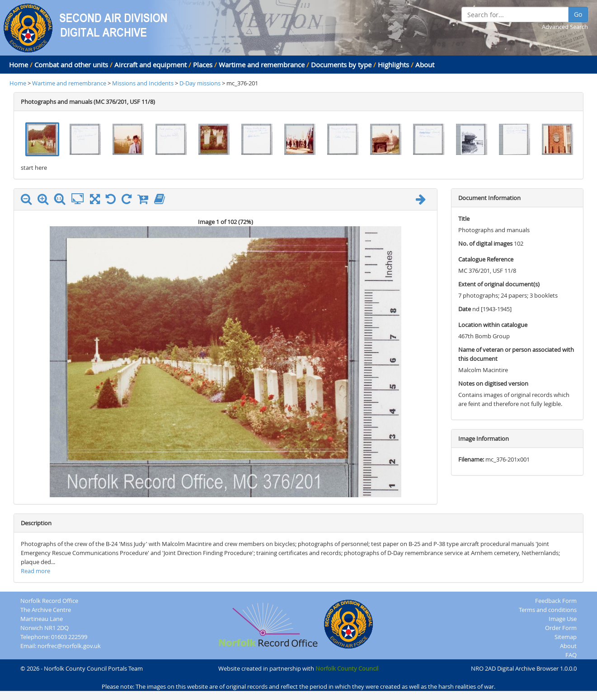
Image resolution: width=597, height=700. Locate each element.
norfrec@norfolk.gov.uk (69, 646)
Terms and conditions (548, 610)
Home (19, 65)
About (425, 65)
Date (465, 309)
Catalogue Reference (486, 259)
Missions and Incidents (143, 83)
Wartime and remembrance (262, 65)
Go (578, 14)
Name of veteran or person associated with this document (516, 354)
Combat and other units (71, 65)
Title (464, 219)
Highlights (393, 65)
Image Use (563, 619)
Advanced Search (565, 27)
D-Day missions (200, 83)
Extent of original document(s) (499, 284)
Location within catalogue (493, 325)
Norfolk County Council (347, 668)
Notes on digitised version (493, 383)
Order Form (561, 628)
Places (203, 65)
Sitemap (566, 637)
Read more (35, 571)
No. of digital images (485, 243)
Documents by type (341, 65)
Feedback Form (556, 601)
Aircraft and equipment (150, 65)
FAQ (571, 655)
